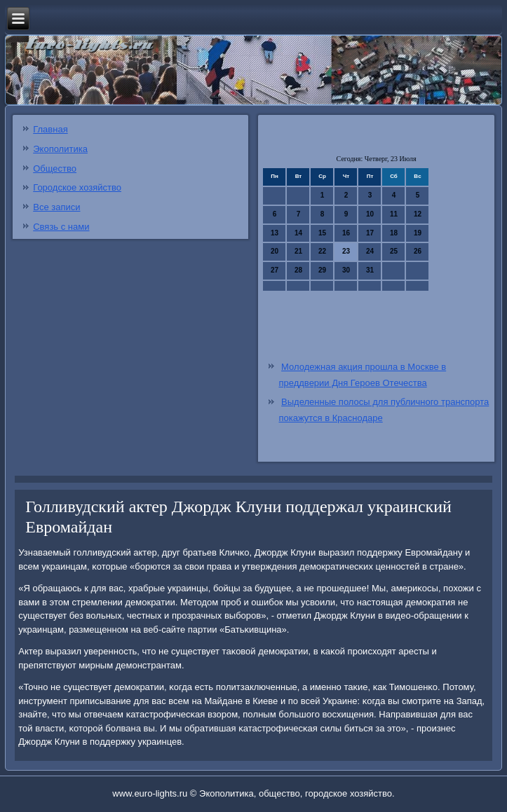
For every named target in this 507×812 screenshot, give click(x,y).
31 (370, 270)
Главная (50, 129)
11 (394, 214)
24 (370, 251)
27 (275, 270)
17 (370, 233)
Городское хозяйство (77, 187)
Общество (55, 168)
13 (275, 233)
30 (346, 270)
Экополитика (60, 149)
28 (298, 270)
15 (322, 233)
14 (298, 233)
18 (394, 233)
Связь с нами (61, 227)
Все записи (56, 207)
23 (346, 251)
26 (418, 251)
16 (346, 233)
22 (322, 251)
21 (298, 251)
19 (418, 233)
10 (370, 214)
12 (418, 214)
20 (275, 251)
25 (394, 251)
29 (322, 270)
